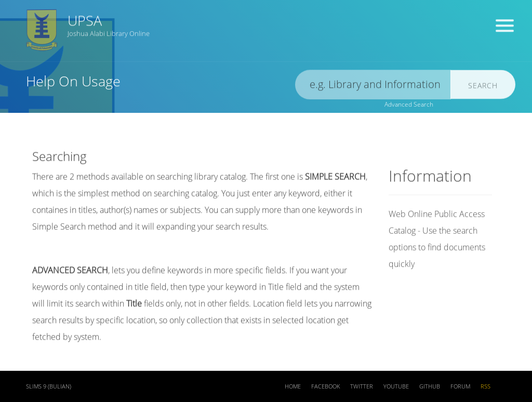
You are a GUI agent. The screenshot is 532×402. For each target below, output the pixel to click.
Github (430, 386)
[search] (373, 86)
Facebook (325, 386)
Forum (460, 386)
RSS (486, 386)
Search (483, 87)
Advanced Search (409, 104)
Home (293, 386)
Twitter (362, 386)
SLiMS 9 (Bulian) (49, 386)
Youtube (396, 386)
